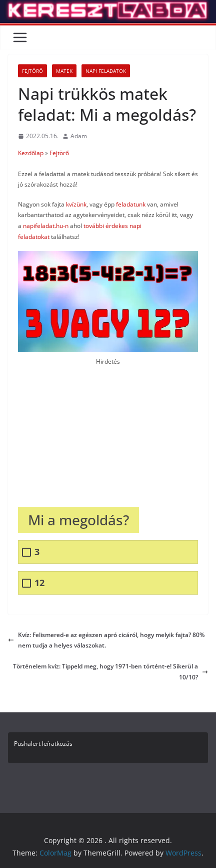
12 (39, 583)
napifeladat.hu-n (46, 226)
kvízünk (76, 204)
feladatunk (131, 204)
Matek (64, 71)
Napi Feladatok (106, 71)
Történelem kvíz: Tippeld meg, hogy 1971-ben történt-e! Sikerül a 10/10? (110, 672)
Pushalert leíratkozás (43, 744)
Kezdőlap (31, 153)
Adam (79, 136)
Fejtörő (32, 71)
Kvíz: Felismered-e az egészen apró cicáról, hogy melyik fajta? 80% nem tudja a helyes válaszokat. (106, 640)
